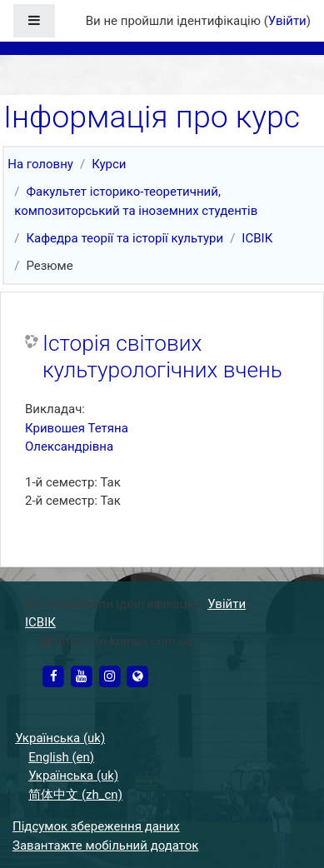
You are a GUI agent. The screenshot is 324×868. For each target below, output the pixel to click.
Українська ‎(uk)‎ (60, 738)
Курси (109, 164)
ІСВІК (257, 238)
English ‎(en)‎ (61, 757)
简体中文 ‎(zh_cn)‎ (75, 795)
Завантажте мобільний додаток (105, 846)
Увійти (287, 21)
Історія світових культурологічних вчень (162, 357)
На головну (40, 164)
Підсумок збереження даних (96, 826)
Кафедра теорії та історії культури (125, 238)
